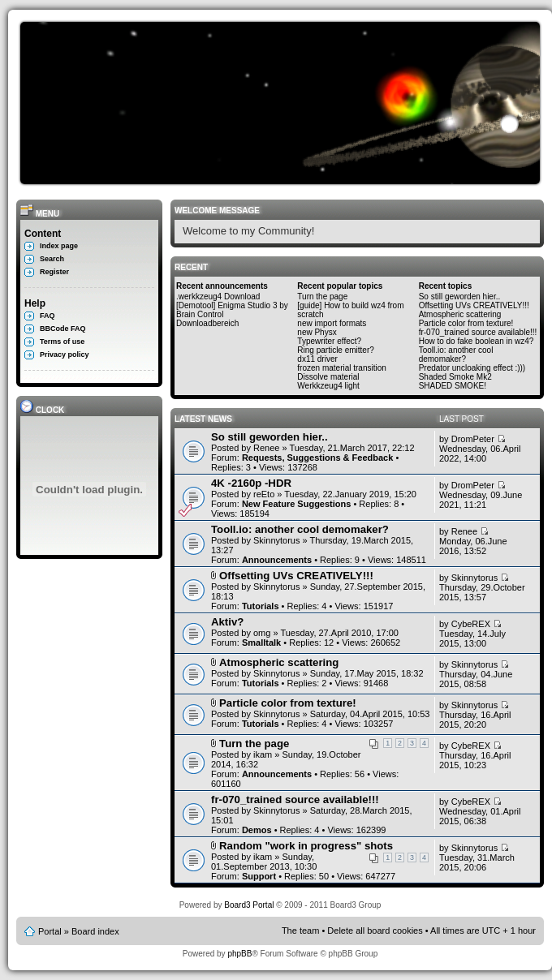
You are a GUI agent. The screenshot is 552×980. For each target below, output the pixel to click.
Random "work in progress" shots (306, 846)
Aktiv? (227, 622)
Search (52, 259)
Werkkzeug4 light (328, 386)
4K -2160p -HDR (251, 483)
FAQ (47, 316)
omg (262, 633)
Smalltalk (261, 643)
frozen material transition (342, 368)
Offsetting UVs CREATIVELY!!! (474, 305)
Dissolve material (328, 377)
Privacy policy (65, 355)
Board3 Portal (249, 905)
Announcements (277, 560)
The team (300, 931)
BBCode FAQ (63, 329)
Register (54, 272)
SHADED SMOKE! (453, 386)
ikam (263, 754)
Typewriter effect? (329, 341)
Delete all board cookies (375, 931)
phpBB (239, 954)
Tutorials (261, 606)
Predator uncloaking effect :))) (472, 368)
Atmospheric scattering (460, 314)
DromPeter (473, 439)
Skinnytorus (276, 540)
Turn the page (322, 297)
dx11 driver (317, 359)
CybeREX (471, 624)
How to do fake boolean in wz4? (477, 341)
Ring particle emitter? (335, 350)
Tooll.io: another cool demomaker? (456, 355)
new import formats (332, 323)
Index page (59, 246)
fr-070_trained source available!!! (478, 332)
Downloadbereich (207, 323)
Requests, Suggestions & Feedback (317, 458)
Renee (266, 448)
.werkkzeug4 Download (218, 297)
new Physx (317, 332)
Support (259, 876)
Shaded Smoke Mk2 (455, 377)
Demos (257, 830)
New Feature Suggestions (296, 504)
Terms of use (62, 342)
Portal (50, 931)
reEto (264, 494)
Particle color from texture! (466, 323)
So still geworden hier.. (460, 297)
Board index (95, 931)
